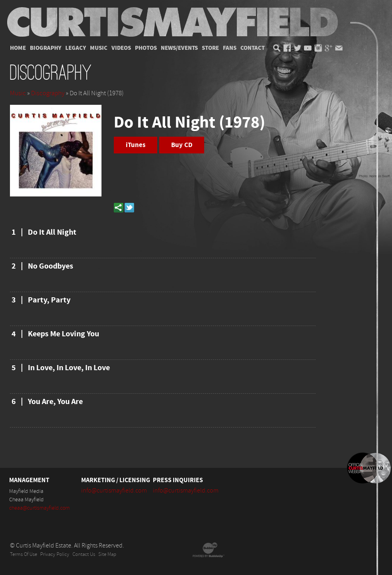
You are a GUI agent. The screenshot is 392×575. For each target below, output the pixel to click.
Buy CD (182, 145)
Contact (253, 48)
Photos (146, 48)
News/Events (179, 48)
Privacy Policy (55, 554)
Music (99, 48)
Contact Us (84, 554)
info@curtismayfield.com (114, 491)
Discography (48, 93)
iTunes (136, 145)
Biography (46, 48)
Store (210, 48)
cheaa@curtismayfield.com (39, 508)
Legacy (76, 48)
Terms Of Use (23, 554)
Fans (230, 48)
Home (18, 48)
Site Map (107, 554)
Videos (121, 48)
